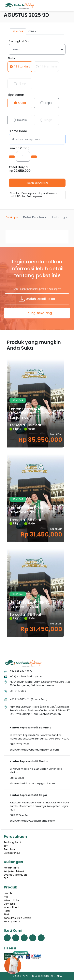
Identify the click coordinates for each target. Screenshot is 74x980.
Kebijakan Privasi (14, 871)
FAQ (6, 878)
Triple (49, 103)
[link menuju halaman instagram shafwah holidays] (24, 938)
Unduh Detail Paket (37, 299)
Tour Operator (12, 921)
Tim (6, 846)
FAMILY (32, 31)
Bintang (13, 58)
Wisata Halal (12, 900)
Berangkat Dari (20, 41)
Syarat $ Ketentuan (15, 875)
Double (22, 120)
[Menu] (67, 5)
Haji (6, 897)
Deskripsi (12, 217)
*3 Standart (22, 66)
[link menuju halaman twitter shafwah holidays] (16, 938)
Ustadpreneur (12, 853)
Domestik (9, 904)
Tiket (6, 914)
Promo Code (18, 131)
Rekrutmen (10, 849)
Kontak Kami (11, 868)
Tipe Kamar (16, 95)
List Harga (59, 217)
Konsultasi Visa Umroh (17, 918)
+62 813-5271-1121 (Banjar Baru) (29, 699)
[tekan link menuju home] (23, 664)
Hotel (7, 911)
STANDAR (18, 31)
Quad (22, 103)
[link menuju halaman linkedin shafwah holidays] (41, 938)
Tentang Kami (12, 842)
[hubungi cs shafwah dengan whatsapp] (39, 963)
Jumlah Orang (19, 148)
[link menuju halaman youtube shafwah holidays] (33, 938)
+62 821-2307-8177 (21, 671)
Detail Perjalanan (35, 217)
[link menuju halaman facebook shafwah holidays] (7, 938)
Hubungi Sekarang (38, 313)
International (11, 907)
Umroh (8, 893)
